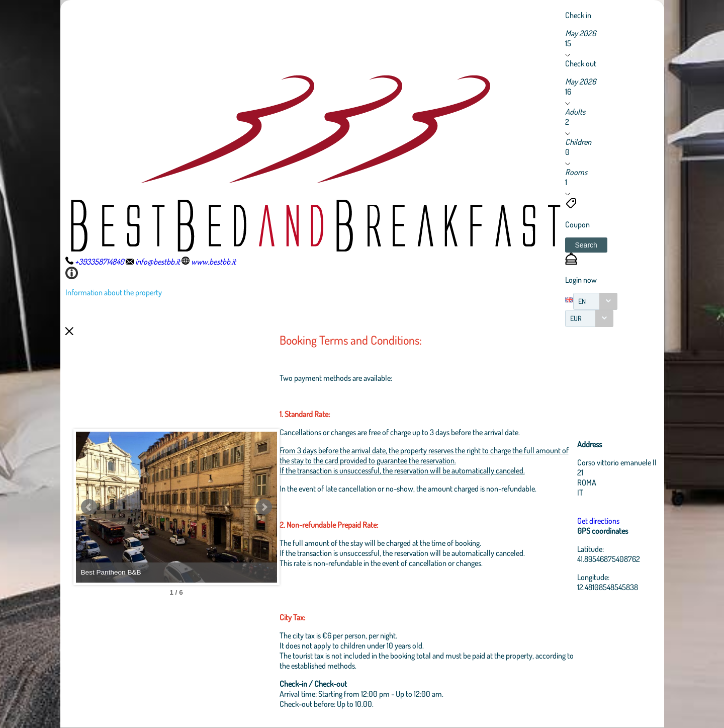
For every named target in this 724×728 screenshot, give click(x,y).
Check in (578, 15)
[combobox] (595, 301)
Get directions (598, 521)
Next (264, 507)
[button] (586, 245)
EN (582, 301)
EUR (576, 318)
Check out (581, 63)
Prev (89, 507)
